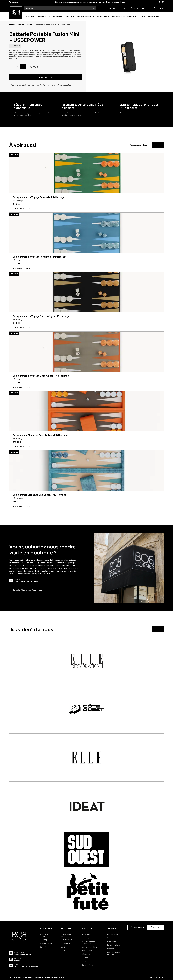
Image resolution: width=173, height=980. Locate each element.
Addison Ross (66, 943)
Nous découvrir (46, 928)
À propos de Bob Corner (46, 935)
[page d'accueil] (16, 12)
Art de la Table (102, 16)
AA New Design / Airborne (66, 935)
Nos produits (87, 928)
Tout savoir (112, 928)
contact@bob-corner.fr (23, 954)
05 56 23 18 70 (17, 2)
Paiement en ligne (114, 945)
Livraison (111, 949)
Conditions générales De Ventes (54, 977)
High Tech (30, 24)
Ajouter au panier (46, 77)
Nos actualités (113, 934)
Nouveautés (30, 16)
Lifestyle (131, 16)
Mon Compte (137, 8)
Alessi (63, 947)
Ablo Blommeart (67, 940)
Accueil (12, 24)
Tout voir (64, 950)
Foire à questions (114, 941)
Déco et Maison (117, 16)
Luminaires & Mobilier (84, 16)
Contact (123, 8)
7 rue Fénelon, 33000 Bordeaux (26, 967)
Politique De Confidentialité (32, 977)
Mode (141, 16)
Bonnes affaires (153, 16)
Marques (41, 16)
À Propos (112, 8)
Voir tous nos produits (138, 145)
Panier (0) (159, 8)
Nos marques (66, 928)
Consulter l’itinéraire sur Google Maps (27, 590)
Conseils (110, 938)
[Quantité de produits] (18, 67)
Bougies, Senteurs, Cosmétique (60, 16)
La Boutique (44, 940)
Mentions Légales (15, 977)
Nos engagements (46, 943)
